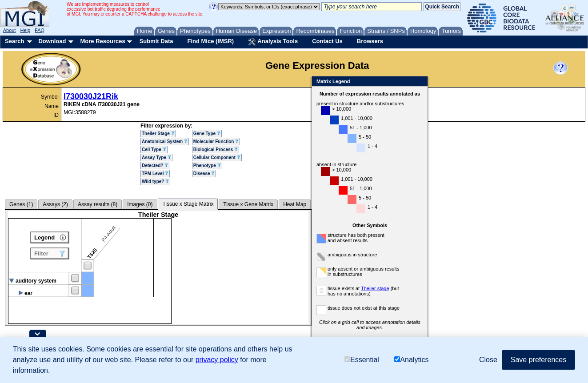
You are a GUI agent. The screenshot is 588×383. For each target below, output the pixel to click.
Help (25, 30)
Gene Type (207, 134)
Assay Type (156, 158)
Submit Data (156, 41)
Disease (204, 174)
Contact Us (327, 41)
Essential (362, 360)
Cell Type (154, 150)
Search (14, 41)
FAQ (40, 30)
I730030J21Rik (91, 96)
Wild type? (155, 182)
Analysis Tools (273, 42)
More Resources (102, 41)
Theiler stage (375, 288)
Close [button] (488, 360)
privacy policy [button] (217, 360)
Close (419, 82)
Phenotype (207, 166)
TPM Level (155, 174)
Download (52, 41)
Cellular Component (217, 158)
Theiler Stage (158, 134)
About (10, 30)
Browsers (370, 41)
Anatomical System (165, 142)
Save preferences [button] (538, 360)
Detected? (155, 166)
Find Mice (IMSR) (210, 41)
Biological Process (216, 150)
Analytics (411, 360)
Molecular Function (216, 142)
